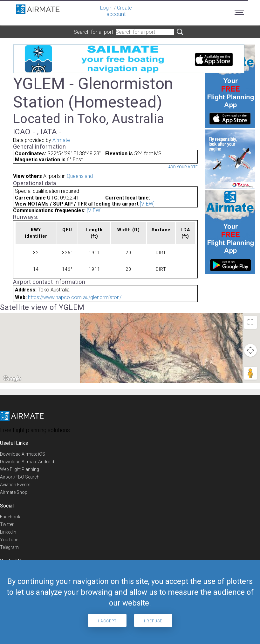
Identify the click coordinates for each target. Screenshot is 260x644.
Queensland (80, 176)
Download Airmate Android (27, 462)
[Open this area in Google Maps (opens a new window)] (12, 379)
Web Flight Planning (20, 469)
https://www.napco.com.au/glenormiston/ (75, 297)
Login (106, 8)
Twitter (7, 524)
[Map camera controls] (250, 350)
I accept (107, 621)
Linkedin (8, 532)
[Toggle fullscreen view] (250, 322)
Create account (119, 11)
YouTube (9, 540)
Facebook (10, 517)
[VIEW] (147, 204)
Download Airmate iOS (23, 454)
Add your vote (183, 167)
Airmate (61, 140)
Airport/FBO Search (20, 477)
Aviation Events (15, 485)
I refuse (153, 621)
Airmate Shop (14, 492)
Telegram (9, 547)
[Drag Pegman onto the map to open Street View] (250, 373)
